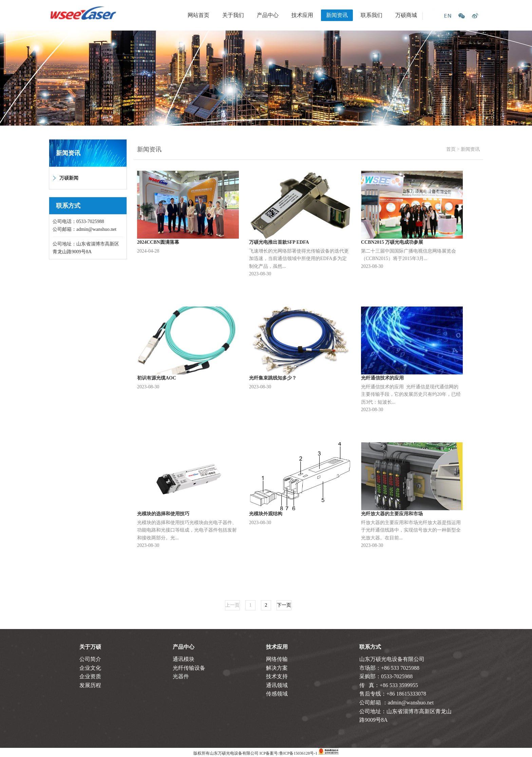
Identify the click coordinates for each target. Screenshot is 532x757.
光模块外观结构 (266, 514)
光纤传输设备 (189, 668)
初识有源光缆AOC (157, 378)
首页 (451, 149)
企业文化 (90, 668)
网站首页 (198, 15)
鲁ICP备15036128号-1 (298, 753)
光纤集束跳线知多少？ (273, 378)
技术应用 (302, 15)
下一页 (284, 605)
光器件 (181, 676)
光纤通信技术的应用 (382, 378)
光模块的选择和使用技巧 (163, 514)
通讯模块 (184, 659)
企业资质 (90, 676)
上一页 (232, 605)
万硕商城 (406, 15)
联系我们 (372, 15)
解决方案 (277, 668)
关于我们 (233, 15)
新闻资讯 (337, 15)
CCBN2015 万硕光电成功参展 (392, 242)
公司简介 (90, 659)
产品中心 (268, 15)
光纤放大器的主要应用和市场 (392, 514)
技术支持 (277, 676)
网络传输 (277, 659)
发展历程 (90, 685)
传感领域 (277, 694)
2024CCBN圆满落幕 (158, 242)
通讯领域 (277, 685)
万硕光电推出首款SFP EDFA (279, 242)
